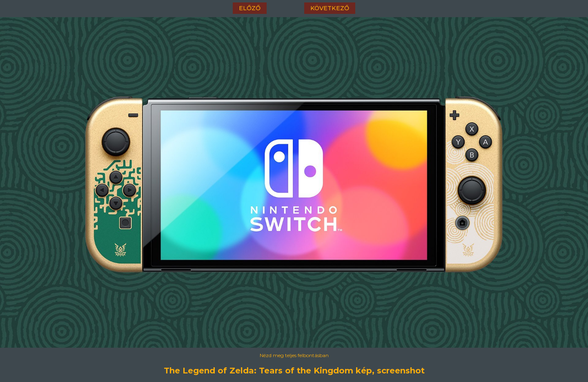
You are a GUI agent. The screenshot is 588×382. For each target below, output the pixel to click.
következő (330, 8)
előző (250, 8)
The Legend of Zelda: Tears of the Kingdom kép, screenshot (294, 371)
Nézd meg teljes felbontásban (294, 355)
